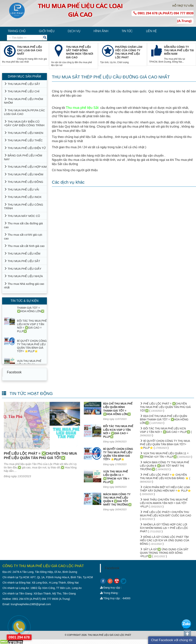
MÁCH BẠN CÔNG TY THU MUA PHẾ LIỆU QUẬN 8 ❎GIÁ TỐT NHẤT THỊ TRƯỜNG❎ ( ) (165, 466)
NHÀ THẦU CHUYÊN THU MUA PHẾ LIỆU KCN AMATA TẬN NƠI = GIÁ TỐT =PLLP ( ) (164, 503)
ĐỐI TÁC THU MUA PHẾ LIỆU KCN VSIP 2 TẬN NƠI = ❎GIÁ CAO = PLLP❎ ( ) (166, 432)
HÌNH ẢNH (101, 31)
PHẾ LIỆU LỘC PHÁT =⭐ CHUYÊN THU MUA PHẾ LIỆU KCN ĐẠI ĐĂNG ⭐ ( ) (165, 478)
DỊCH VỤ (74, 31)
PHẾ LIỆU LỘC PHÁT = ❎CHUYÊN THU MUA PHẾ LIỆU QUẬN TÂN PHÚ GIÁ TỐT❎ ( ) (165, 407)
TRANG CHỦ (17, 31)
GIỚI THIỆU (47, 31)
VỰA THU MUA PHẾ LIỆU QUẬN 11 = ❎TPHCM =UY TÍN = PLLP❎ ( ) (166, 455)
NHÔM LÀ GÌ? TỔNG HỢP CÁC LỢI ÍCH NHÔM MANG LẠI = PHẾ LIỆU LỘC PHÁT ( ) (164, 528)
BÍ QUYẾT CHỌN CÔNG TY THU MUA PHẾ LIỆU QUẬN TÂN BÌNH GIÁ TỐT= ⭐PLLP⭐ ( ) (165, 444)
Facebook (14, 372)
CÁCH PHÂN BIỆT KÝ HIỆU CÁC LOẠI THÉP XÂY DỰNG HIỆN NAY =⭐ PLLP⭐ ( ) (165, 491)
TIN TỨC (127, 31)
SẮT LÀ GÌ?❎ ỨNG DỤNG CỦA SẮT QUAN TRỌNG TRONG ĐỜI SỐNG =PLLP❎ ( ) (164, 553)
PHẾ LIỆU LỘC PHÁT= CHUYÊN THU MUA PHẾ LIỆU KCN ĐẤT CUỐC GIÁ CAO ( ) (166, 515)
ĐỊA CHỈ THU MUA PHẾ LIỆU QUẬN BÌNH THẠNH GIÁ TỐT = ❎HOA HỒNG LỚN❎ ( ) (164, 419)
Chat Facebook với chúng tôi (172, 640)
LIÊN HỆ (151, 31)
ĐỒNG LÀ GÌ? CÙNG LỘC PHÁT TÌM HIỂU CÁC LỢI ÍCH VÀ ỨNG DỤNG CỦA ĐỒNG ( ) (164, 540)
